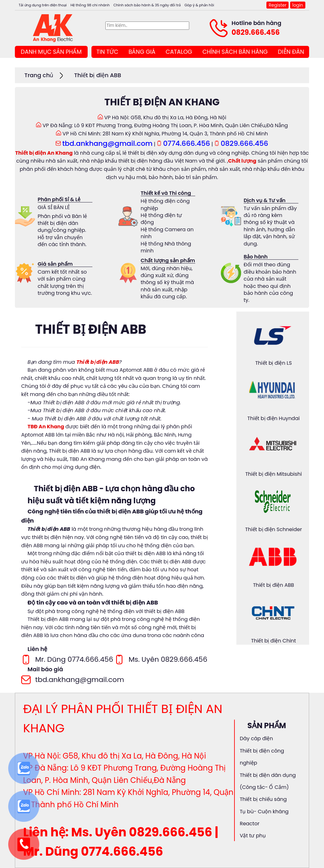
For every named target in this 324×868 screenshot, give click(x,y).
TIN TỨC (107, 52)
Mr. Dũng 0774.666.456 (74, 659)
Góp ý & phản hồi (199, 5)
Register (277, 5)
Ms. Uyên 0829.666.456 (168, 659)
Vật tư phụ (253, 836)
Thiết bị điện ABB (97, 75)
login (298, 5)
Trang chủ (39, 75)
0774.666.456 (187, 143)
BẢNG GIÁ (142, 52)
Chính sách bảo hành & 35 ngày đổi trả (147, 5)
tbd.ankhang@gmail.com (107, 143)
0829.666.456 (256, 32)
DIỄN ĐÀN (291, 52)
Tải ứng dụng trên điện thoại (43, 5)
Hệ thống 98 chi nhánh (90, 5)
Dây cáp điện (256, 738)
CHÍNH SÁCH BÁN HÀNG (235, 52)
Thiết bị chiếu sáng (263, 799)
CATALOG (179, 52)
